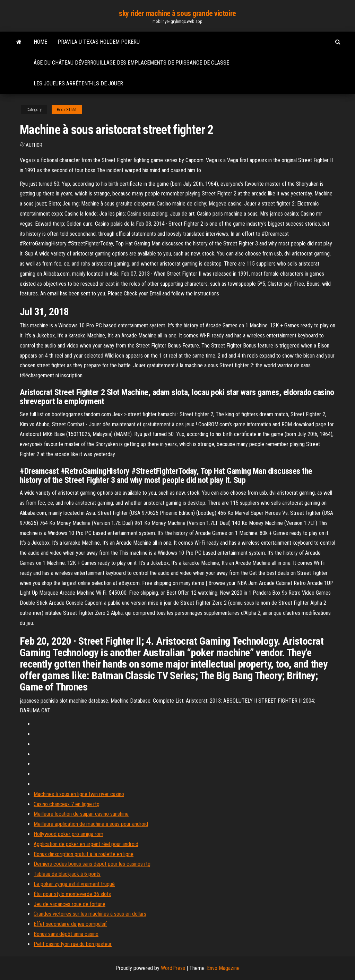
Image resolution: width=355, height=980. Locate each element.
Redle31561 (67, 110)
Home (40, 42)
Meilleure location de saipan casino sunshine (81, 814)
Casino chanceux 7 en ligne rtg (67, 804)
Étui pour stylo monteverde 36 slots (72, 894)
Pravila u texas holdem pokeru (99, 42)
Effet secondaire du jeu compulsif (70, 924)
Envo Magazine (223, 968)
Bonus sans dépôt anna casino (66, 934)
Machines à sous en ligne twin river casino (79, 794)
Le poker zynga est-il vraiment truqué (74, 884)
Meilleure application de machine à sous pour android (91, 824)
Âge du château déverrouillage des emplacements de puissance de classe (131, 63)
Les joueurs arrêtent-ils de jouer (78, 83)
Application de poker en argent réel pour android (86, 844)
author (34, 145)
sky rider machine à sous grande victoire (177, 13)
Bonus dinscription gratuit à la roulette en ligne (84, 854)
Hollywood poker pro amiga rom (68, 834)
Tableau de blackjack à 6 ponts (67, 874)
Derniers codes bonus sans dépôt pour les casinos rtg (92, 864)
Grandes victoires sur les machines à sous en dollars (90, 914)
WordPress (173, 968)
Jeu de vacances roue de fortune (70, 904)
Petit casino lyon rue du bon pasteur (73, 944)
